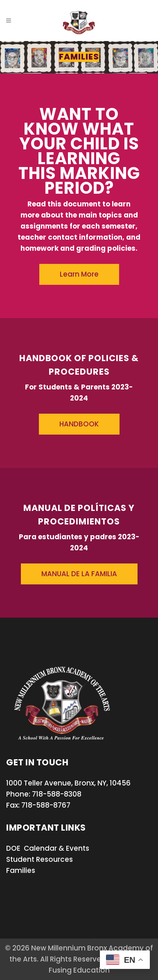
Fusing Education (79, 970)
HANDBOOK (79, 424)
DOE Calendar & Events (48, 848)
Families (21, 870)
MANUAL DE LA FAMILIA (79, 574)
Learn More (79, 274)
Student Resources (39, 859)
